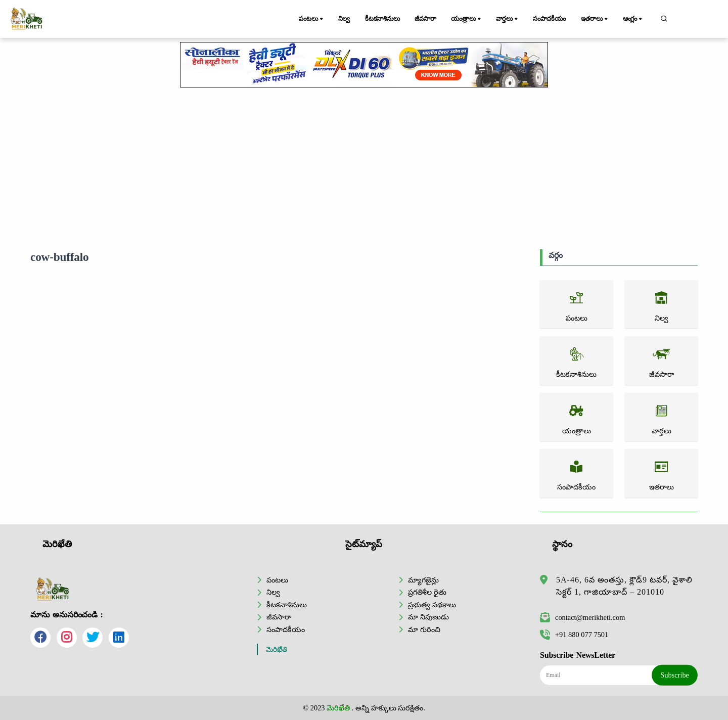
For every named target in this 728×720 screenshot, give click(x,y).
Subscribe (675, 675)
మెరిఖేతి (277, 649)
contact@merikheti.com (582, 617)
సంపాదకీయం (550, 19)
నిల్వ (344, 19)
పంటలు (312, 19)
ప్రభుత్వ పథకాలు (432, 605)
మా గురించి (424, 629)
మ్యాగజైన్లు (423, 580)
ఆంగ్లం (634, 19)
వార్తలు (508, 19)
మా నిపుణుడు (428, 617)
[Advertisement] (364, 168)
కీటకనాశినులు (383, 19)
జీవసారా (426, 19)
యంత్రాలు (468, 19)
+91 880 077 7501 (574, 635)
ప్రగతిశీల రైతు (427, 592)
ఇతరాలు (596, 19)
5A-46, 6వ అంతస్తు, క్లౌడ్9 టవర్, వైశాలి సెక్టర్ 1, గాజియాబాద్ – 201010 (624, 586)
